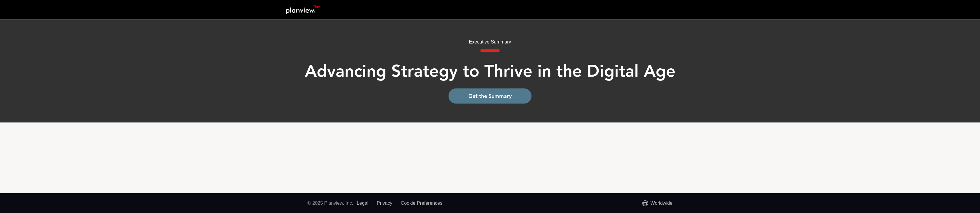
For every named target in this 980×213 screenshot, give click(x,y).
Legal (362, 203)
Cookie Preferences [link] (422, 203)
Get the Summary (490, 96)
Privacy (385, 203)
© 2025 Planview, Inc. (330, 203)
